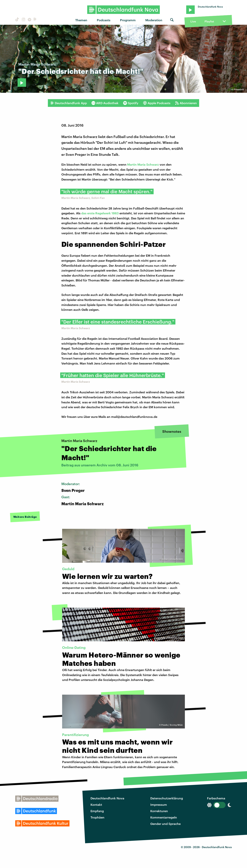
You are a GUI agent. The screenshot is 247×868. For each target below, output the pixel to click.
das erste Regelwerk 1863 (100, 213)
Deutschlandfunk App (69, 103)
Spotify (131, 103)
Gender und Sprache (165, 824)
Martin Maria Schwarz (143, 164)
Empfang (97, 811)
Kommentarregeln (164, 817)
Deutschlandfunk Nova (107, 798)
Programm (128, 20)
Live (193, 21)
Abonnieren (186, 103)
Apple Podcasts (157, 103)
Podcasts (104, 20)
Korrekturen (159, 811)
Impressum (159, 805)
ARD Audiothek (105, 103)
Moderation (154, 20)
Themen (81, 20)
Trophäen (97, 817)
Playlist (209, 21)
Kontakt (96, 805)
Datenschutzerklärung (167, 798)
